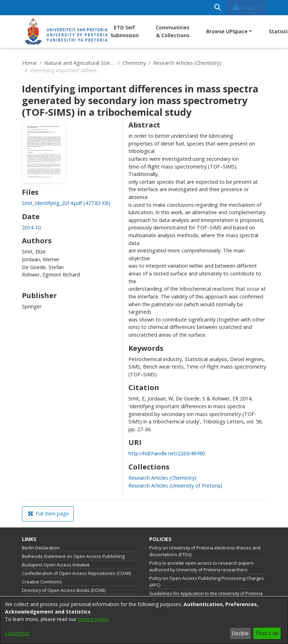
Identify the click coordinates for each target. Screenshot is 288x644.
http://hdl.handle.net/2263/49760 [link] (167, 453)
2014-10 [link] (31, 227)
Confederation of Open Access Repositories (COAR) (76, 573)
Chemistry (134, 63)
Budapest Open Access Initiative (56, 565)
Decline (240, 633)
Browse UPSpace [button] (227, 31)
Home (30, 63)
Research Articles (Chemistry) (187, 63)
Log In (245, 7)
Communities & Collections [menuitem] (172, 31)
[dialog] (144, 620)
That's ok (267, 633)
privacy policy (93, 619)
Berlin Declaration (41, 548)
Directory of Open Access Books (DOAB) (64, 590)
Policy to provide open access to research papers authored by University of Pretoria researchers (201, 566)
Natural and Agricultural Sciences (80, 63)
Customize (17, 633)
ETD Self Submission (125, 31)
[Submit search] (217, 8)
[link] (66, 203)
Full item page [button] (48, 514)
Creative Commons (42, 582)
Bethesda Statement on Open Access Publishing (73, 556)
